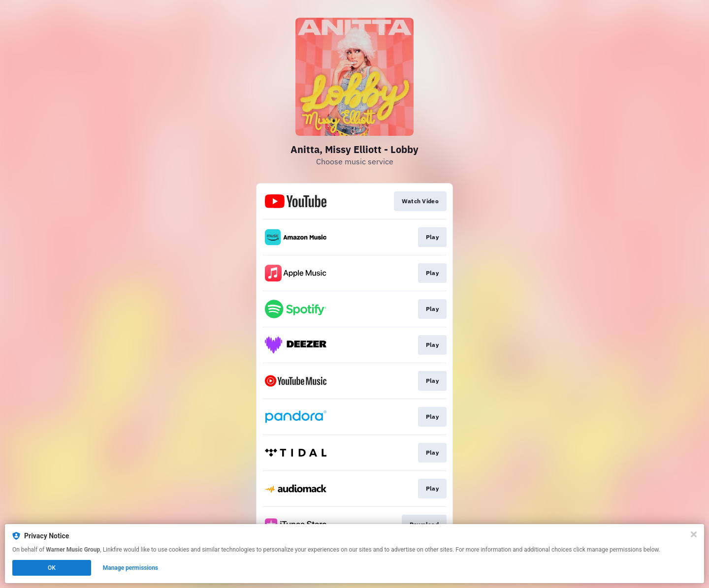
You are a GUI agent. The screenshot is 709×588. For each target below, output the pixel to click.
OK (52, 568)
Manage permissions (131, 568)
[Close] (694, 534)
